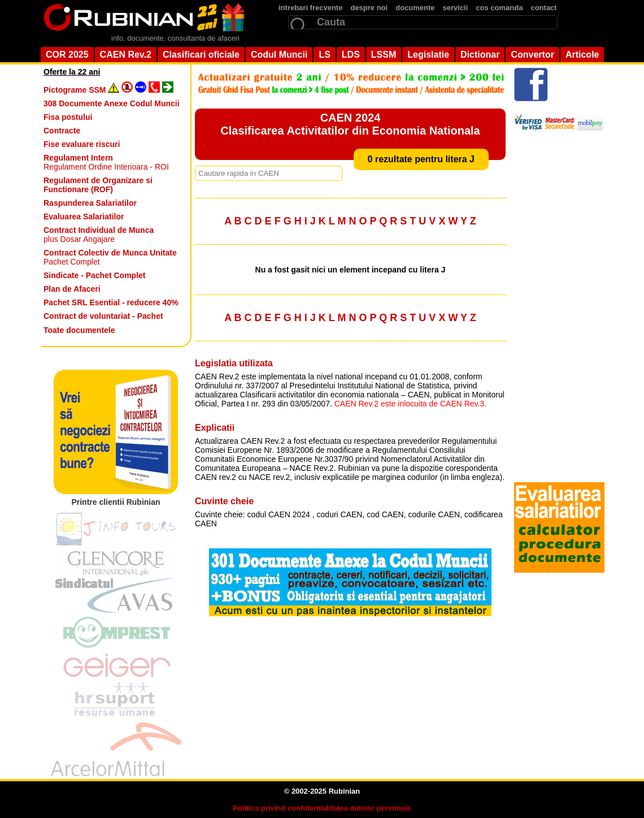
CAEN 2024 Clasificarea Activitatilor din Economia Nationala (350, 124)
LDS (351, 55)
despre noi (369, 8)
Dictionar (480, 55)
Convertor (532, 55)
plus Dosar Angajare (99, 235)
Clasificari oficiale (201, 55)
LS (324, 55)
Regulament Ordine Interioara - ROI (106, 162)
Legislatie (428, 55)
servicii (456, 8)
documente (415, 8)
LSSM (384, 55)
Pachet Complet (110, 257)
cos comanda (499, 8)
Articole (582, 55)
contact (543, 8)
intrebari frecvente (310, 8)
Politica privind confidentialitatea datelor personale (322, 808)
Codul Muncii (279, 55)
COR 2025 (67, 55)
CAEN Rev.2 (126, 55)
